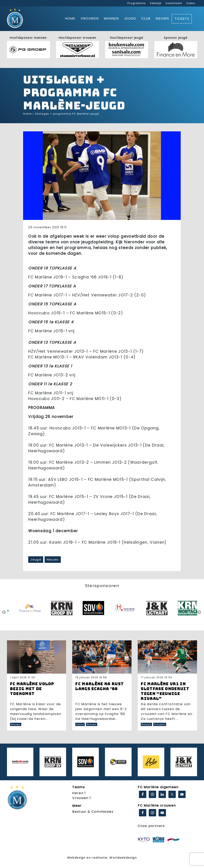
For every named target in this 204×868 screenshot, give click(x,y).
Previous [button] (4, 612)
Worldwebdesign (123, 858)
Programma (137, 3)
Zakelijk (156, 3)
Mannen (111, 18)
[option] (33, 612)
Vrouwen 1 (82, 798)
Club (146, 18)
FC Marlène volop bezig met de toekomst (32, 689)
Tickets (182, 19)
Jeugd (130, 18)
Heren (80, 724)
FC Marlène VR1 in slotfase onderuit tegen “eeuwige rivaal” (165, 691)
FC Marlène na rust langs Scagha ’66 (100, 686)
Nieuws (162, 18)
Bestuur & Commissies (93, 812)
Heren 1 (79, 793)
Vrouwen (90, 18)
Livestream (174, 3)
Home (70, 18)
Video (191, 3)
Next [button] (199, 612)
